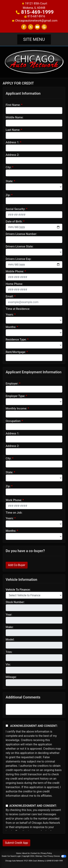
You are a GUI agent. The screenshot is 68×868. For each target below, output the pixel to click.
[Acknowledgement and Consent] (7, 726)
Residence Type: (16, 340)
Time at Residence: (18, 309)
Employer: (12, 384)
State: (9, 181)
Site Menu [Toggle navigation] (34, 39)
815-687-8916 (36, 16)
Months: (11, 327)
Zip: (8, 195)
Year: (9, 615)
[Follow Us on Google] (44, 27)
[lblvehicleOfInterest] (34, 595)
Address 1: (12, 142)
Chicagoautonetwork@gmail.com (36, 21)
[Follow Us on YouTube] (37, 27)
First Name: (13, 105)
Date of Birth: (14, 222)
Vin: (8, 665)
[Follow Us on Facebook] (24, 27)
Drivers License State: (20, 246)
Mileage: (11, 677)
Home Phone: (14, 284)
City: (9, 167)
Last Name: (13, 130)
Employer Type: (15, 396)
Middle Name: (15, 117)
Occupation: (13, 421)
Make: (10, 627)
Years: (10, 315)
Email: (10, 296)
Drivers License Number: (21, 234)
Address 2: (12, 155)
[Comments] (34, 709)
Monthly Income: (16, 409)
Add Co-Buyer (17, 565)
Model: (10, 640)
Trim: (9, 652)
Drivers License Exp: (19, 259)
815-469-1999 (37, 12)
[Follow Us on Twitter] (31, 27)
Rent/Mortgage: (16, 352)
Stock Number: (15, 602)
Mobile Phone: (15, 271)
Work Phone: (14, 500)
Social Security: (16, 209)
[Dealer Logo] (34, 62)
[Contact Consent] (7, 806)
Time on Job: (14, 513)
